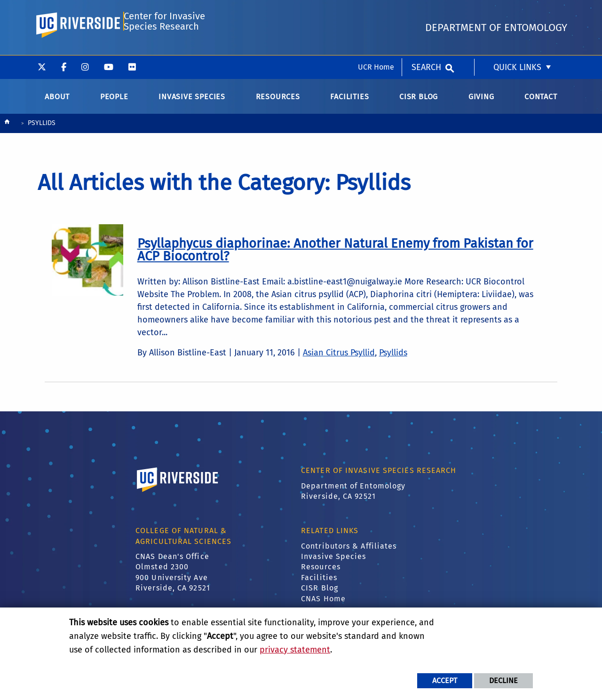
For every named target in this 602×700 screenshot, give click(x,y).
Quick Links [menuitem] (517, 12)
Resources (321, 573)
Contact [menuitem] (541, 103)
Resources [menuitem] (278, 103)
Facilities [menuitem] (349, 103)
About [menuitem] (57, 103)
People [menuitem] (114, 103)
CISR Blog (320, 594)
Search (426, 12)
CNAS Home (323, 605)
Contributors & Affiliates (349, 553)
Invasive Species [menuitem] (192, 103)
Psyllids (393, 359)
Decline (503, 680)
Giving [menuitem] (481, 103)
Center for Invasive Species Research (164, 50)
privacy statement (295, 650)
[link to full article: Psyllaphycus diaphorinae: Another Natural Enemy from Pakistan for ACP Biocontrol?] (335, 256)
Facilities (319, 584)
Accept (445, 680)
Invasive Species (334, 563)
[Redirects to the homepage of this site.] (7, 130)
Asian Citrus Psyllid (339, 359)
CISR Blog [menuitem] (419, 103)
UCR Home (376, 12)
